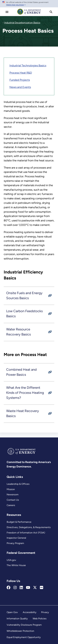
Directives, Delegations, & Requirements (29, 527)
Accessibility (30, 612)
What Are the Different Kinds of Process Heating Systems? (25, 393)
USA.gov (11, 560)
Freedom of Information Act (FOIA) (26, 533)
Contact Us (13, 500)
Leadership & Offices (18, 484)
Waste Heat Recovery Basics (23, 413)
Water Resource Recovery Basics (18, 332)
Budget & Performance (19, 522)
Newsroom (13, 494)
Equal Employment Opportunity (24, 637)
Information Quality (17, 619)
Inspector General (16, 538)
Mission (11, 489)
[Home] (29, 14)
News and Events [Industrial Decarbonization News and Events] (20, 87)
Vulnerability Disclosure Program (24, 625)
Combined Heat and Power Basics (21, 372)
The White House (16, 565)
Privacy (45, 612)
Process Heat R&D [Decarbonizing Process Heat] (21, 73)
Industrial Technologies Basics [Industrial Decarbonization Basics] (28, 66)
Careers (11, 505)
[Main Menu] (7, 12)
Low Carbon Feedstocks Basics (24, 314)
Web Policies (40, 619)
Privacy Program (15, 543)
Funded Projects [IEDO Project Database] (20, 80)
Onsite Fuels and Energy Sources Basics (24, 296)
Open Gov (12, 612)
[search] (51, 12)
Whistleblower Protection (20, 631)
